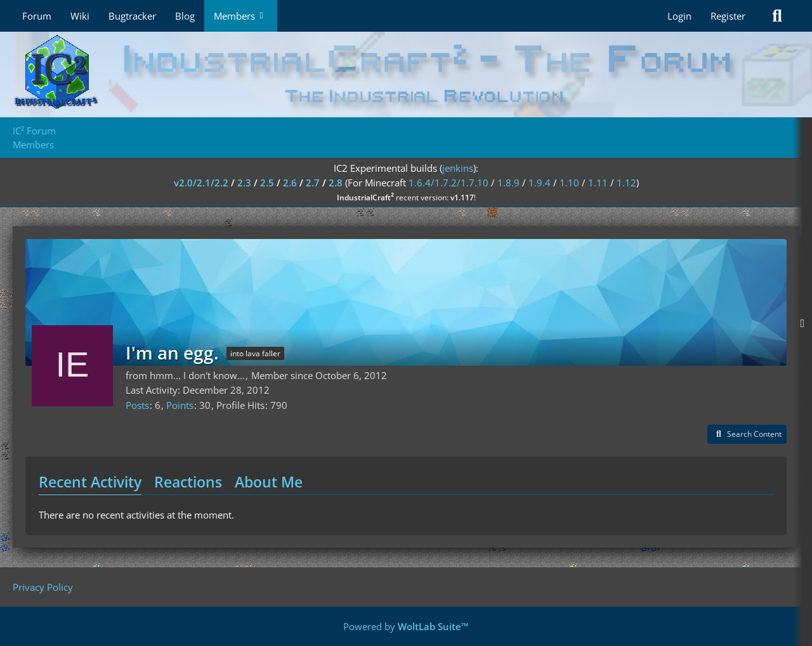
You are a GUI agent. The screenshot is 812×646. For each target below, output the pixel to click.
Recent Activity (90, 482)
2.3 (244, 183)
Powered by (406, 626)
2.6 (290, 183)
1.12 (626, 183)
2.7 (313, 183)
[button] (747, 434)
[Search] (777, 16)
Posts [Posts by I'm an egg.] (137, 405)
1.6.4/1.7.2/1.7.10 (449, 183)
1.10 (569, 183)
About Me (269, 482)
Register (728, 16)
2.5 (267, 183)
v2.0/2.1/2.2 (201, 183)
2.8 (336, 183)
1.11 (598, 183)
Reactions (188, 482)
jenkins (458, 168)
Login (679, 16)
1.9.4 (540, 183)
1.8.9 (508, 183)
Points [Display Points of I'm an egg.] (180, 405)
